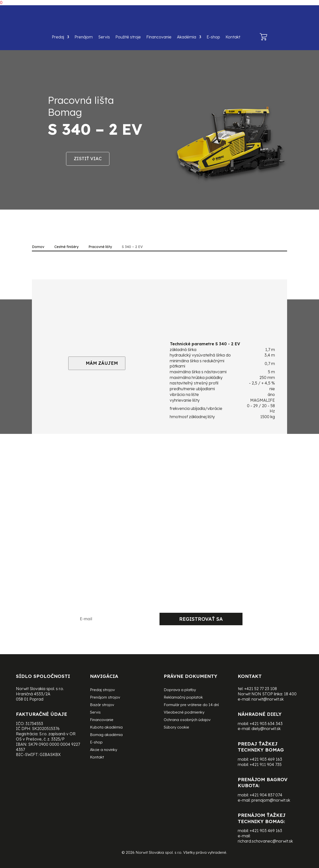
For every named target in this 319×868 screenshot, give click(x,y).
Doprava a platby (180, 690)
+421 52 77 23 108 (261, 689)
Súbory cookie (176, 728)
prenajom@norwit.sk (271, 800)
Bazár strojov (102, 705)
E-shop (213, 37)
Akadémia (187, 37)
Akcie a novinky (104, 750)
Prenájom (84, 37)
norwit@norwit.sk (268, 699)
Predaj (58, 37)
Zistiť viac (88, 159)
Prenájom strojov (105, 698)
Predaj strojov (102, 690)
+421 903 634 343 (266, 724)
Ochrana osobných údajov (187, 720)
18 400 (290, 694)
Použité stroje (128, 37)
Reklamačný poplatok (183, 698)
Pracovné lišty (100, 247)
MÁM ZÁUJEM (97, 363)
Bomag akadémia (106, 735)
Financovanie (159, 37)
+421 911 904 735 (266, 764)
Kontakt (233, 37)
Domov (38, 247)
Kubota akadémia (106, 728)
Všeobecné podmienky (184, 713)
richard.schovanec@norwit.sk (265, 841)
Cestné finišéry (66, 247)
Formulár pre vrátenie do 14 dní (191, 705)
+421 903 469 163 (266, 759)
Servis (104, 37)
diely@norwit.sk (266, 729)
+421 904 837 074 (266, 795)
